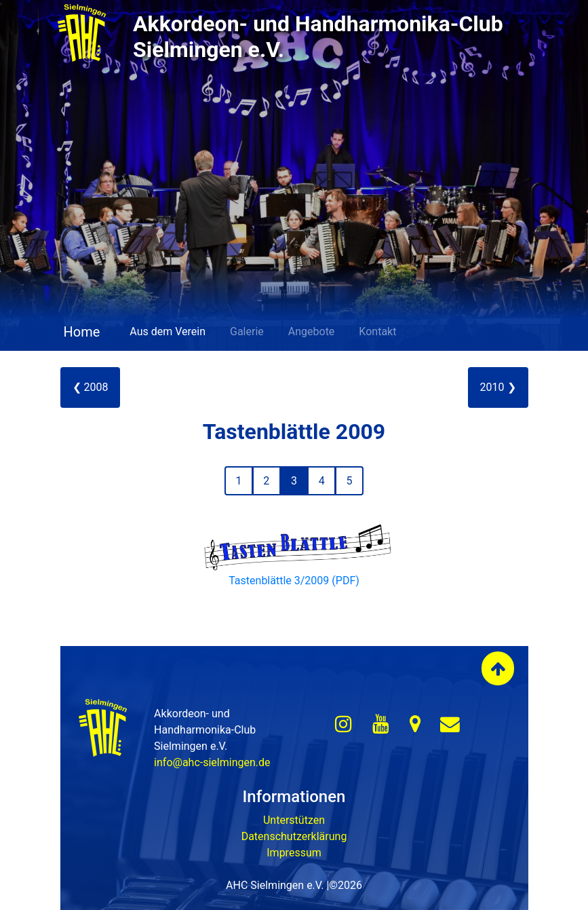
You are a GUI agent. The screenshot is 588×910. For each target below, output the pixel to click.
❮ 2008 (91, 387)
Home (80, 332)
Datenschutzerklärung (294, 836)
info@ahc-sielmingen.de (212, 762)
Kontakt (377, 331)
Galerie (247, 331)
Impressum (294, 853)
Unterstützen (294, 820)
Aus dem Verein (168, 331)
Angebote (312, 331)
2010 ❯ (498, 387)
